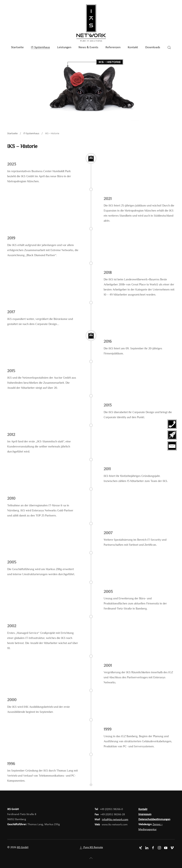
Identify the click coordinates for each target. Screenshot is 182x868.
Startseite (17, 47)
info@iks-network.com (115, 820)
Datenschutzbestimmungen (154, 819)
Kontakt (133, 47)
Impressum (145, 814)
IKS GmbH (23, 847)
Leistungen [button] (64, 47)
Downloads (153, 47)
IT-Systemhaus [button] (40, 47)
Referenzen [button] (113, 47)
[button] (169, 48)
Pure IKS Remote (91, 847)
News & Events (88, 47)
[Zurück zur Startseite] (91, 23)
